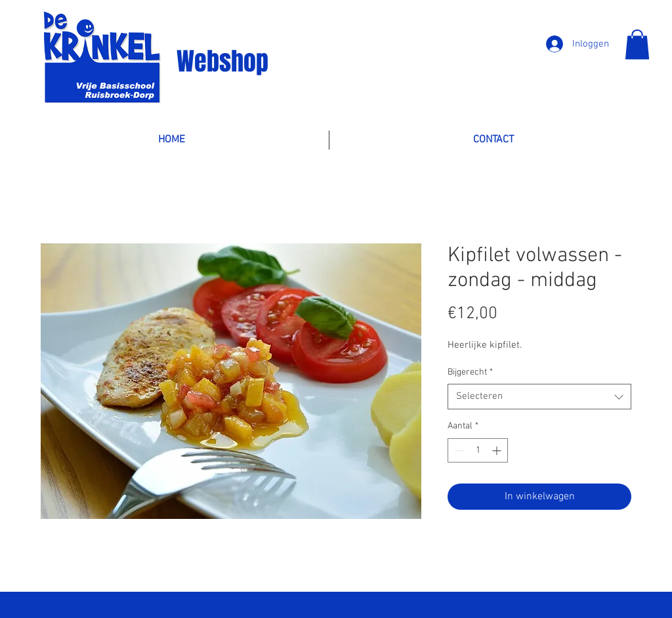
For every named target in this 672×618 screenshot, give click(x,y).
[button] (637, 44)
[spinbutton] (478, 450)
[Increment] (498, 450)
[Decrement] (458, 450)
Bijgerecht (470, 372)
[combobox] (539, 397)
